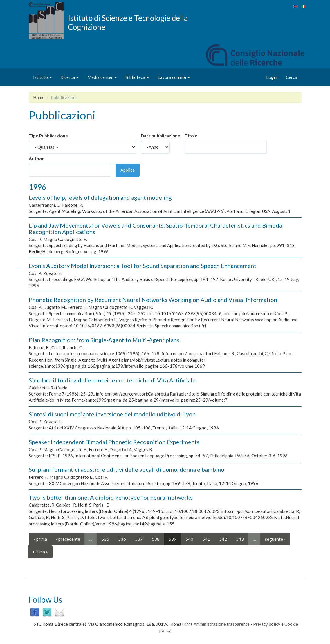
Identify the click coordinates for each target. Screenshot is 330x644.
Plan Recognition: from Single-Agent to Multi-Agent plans (104, 340)
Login (272, 77)
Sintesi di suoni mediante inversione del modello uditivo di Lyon (112, 414)
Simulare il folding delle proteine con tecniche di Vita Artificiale (112, 380)
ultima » (40, 552)
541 (206, 539)
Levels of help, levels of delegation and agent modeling (100, 197)
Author (36, 159)
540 (189, 539)
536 (122, 539)
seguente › (275, 539)
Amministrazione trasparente (222, 624)
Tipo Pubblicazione (48, 136)
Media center (102, 77)
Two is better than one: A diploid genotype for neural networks (111, 497)
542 (223, 539)
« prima (40, 539)
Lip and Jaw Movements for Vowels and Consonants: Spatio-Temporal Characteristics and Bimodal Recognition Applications (156, 228)
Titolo (191, 136)
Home (39, 97)
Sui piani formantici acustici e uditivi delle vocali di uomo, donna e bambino (127, 469)
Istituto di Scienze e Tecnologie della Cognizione (128, 22)
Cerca (292, 77)
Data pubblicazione (161, 136)
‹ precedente (68, 539)
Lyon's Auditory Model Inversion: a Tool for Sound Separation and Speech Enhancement (143, 266)
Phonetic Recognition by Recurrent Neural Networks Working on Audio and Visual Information (153, 300)
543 (240, 539)
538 (156, 539)
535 (105, 539)
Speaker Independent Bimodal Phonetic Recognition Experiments (114, 442)
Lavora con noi (174, 77)
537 (139, 539)
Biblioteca (137, 77)
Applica (128, 170)
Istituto (42, 77)
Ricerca (70, 77)
